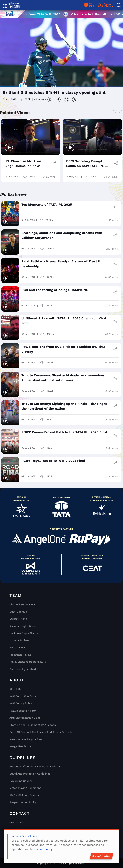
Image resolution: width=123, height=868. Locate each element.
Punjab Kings (18, 647)
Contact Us (16, 822)
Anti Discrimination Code (25, 718)
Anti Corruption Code (23, 696)
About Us (15, 689)
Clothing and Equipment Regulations (33, 725)
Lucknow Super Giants (24, 633)
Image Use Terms (20, 746)
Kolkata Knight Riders (23, 626)
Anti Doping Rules (21, 703)
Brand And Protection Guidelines (30, 774)
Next (120, 111)
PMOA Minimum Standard (25, 795)
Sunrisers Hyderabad (23, 669)
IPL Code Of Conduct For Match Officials (35, 767)
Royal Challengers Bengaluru (28, 662)
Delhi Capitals (18, 612)
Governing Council (21, 781)
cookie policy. (44, 849)
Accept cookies (101, 856)
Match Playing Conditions (25, 788)
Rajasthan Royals (20, 655)
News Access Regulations (26, 739)
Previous (114, 111)
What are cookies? (24, 836)
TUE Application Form (23, 711)
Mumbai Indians (19, 640)
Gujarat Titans (18, 619)
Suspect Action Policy (23, 802)
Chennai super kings (23, 604)
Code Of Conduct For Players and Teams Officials (41, 732)
